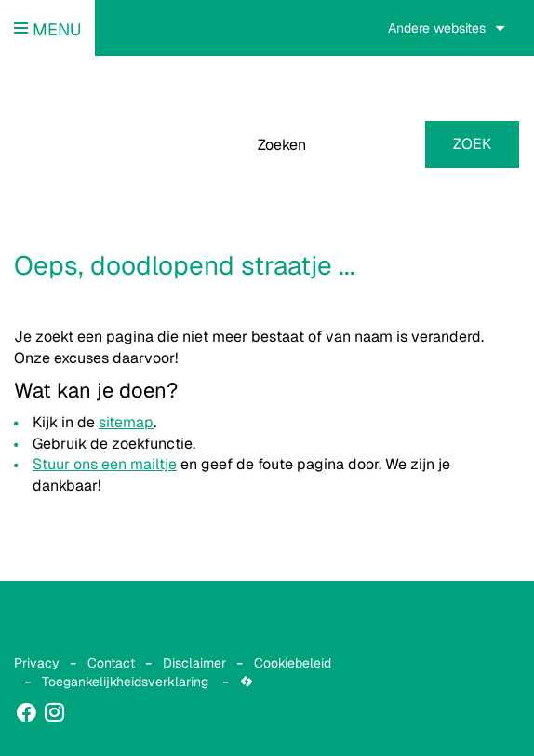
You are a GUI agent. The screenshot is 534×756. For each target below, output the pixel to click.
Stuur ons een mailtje (105, 464)
